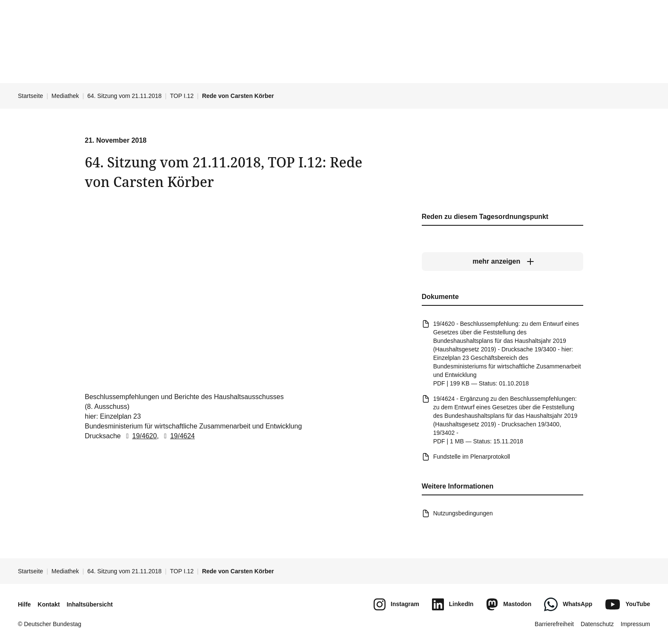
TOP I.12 (182, 96)
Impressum (635, 624)
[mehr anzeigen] (502, 262)
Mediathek (65, 96)
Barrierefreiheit (554, 624)
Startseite (30, 96)
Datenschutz (597, 624)
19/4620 (140, 436)
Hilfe (24, 604)
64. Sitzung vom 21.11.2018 (124, 96)
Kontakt (49, 604)
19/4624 (178, 436)
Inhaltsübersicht (89, 604)
